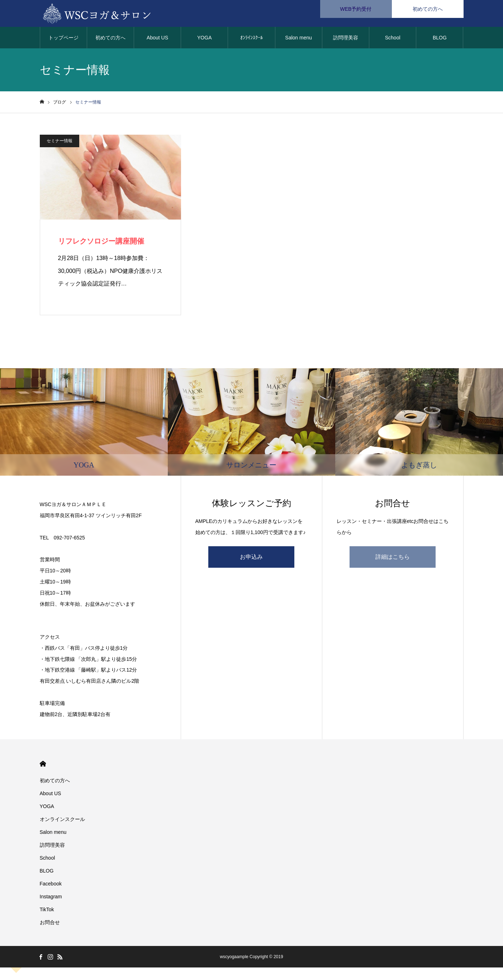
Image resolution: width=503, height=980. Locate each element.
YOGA (204, 39)
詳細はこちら (393, 559)
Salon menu (298, 39)
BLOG (440, 39)
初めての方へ (110, 39)
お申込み (251, 559)
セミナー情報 (60, 143)
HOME (43, 766)
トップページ (63, 39)
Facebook (51, 885)
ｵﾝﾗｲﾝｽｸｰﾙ (251, 39)
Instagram (51, 898)
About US (157, 39)
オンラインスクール (62, 821)
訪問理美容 (346, 39)
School (393, 39)
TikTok (47, 911)
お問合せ (50, 924)
